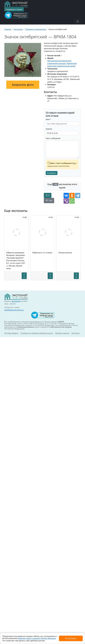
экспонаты (16, 301)
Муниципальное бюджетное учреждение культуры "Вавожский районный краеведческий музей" (62, 63)
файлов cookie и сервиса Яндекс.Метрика (37, 638)
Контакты (76, 333)
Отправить (52, 173)
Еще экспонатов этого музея (62, 186)
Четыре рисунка (65, 253)
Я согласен (71, 638)
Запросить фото (23, 85)
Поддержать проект (14, 9)
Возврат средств (62, 333)
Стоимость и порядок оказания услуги (37, 333)
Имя (48, 119)
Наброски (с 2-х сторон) (42, 253)
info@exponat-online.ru (14, 310)
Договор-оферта (11, 333)
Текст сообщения (53, 138)
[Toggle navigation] (78, 21)
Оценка (49, 129)
